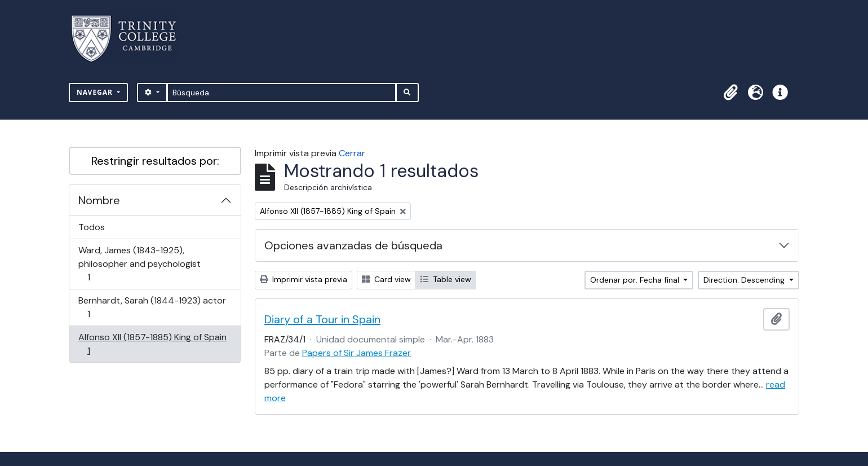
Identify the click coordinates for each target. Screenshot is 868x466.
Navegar (96, 92)
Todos (92, 227)
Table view (446, 279)
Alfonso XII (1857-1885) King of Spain (152, 344)
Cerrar (352, 153)
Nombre (99, 200)
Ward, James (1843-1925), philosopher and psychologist (139, 264)
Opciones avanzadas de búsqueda (353, 245)
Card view (386, 279)
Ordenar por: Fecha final (636, 280)
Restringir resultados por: (155, 161)
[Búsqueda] (282, 93)
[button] (730, 93)
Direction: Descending (745, 280)
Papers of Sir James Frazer (356, 353)
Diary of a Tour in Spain (322, 319)
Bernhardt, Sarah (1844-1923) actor (152, 307)
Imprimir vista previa (304, 279)
